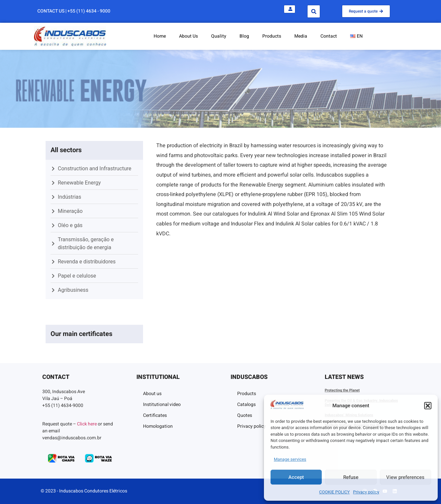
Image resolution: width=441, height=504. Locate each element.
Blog (244, 36)
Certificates (155, 415)
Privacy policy (366, 492)
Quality (219, 36)
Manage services (290, 459)
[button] (428, 406)
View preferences (405, 477)
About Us (188, 36)
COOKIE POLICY (334, 492)
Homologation (158, 426)
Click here (87, 424)
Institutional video (162, 404)
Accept (296, 477)
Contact (329, 36)
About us (152, 394)
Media (301, 36)
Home (160, 36)
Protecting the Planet (342, 390)
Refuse (351, 477)
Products (272, 36)
